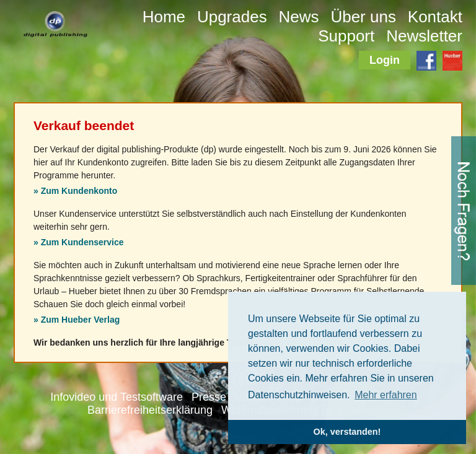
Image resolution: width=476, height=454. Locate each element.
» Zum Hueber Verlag (77, 320)
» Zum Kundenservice (79, 242)
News (299, 17)
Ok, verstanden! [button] (347, 432)
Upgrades (232, 17)
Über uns (363, 17)
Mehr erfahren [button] (386, 395)
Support (346, 36)
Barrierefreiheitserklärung (150, 410)
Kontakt (435, 17)
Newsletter (424, 36)
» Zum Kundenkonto (75, 191)
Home (164, 17)
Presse (209, 397)
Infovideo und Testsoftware (117, 397)
